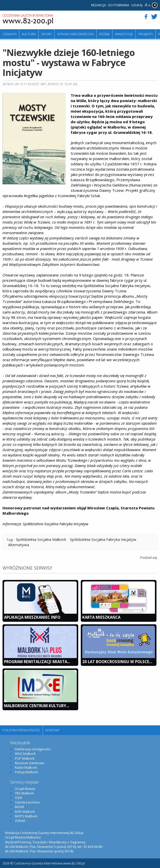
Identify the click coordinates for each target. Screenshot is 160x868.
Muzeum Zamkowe (30, 763)
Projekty (146, 34)
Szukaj (137, 5)
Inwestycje (124, 34)
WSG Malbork (25, 754)
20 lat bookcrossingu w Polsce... (117, 662)
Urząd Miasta (25, 789)
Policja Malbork (26, 772)
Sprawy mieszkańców (75, 34)
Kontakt (52, 730)
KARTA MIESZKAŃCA (101, 617)
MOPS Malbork (26, 816)
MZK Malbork (25, 812)
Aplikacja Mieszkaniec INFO (32, 617)
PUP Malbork (25, 758)
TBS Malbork (24, 793)
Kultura (29, 34)
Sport (46, 34)
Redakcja (99, 5)
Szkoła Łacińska (27, 802)
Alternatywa (19, 545)
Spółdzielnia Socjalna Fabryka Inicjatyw (103, 539)
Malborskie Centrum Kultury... (37, 706)
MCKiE (20, 807)
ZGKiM (20, 821)
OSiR (19, 798)
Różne (104, 34)
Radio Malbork (26, 767)
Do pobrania (119, 5)
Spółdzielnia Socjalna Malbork (41, 539)
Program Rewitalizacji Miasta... (37, 662)
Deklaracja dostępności (33, 749)
